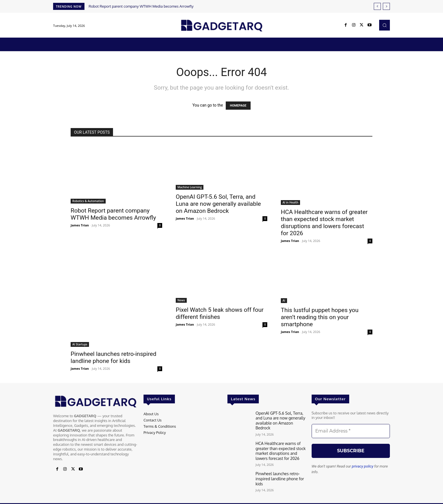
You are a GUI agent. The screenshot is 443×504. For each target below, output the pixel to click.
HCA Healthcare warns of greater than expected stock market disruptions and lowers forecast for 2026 (324, 223)
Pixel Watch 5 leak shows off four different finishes (220, 313)
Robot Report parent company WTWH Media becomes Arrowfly (141, 6)
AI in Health (290, 202)
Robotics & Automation (88, 201)
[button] (385, 25)
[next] (386, 6)
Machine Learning (190, 187)
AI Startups (80, 344)
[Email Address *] (351, 431)
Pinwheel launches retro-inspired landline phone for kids (113, 357)
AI (284, 300)
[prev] (377, 6)
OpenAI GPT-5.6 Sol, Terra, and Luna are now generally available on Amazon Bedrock (218, 204)
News (181, 300)
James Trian (80, 225)
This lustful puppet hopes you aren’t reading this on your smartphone (320, 317)
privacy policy (362, 466)
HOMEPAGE (238, 106)
